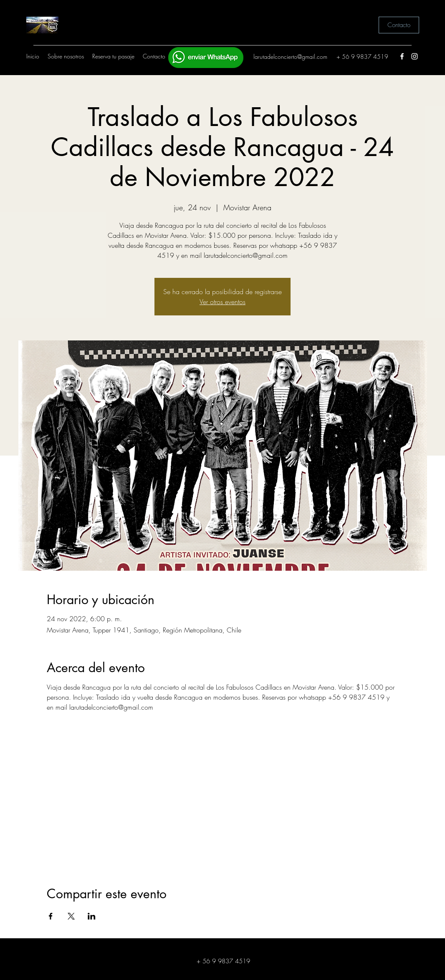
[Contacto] (399, 25)
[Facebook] (402, 56)
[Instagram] (415, 56)
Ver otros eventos (222, 302)
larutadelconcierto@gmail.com (290, 57)
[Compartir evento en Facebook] (51, 916)
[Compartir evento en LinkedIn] (92, 916)
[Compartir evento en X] (71, 916)
